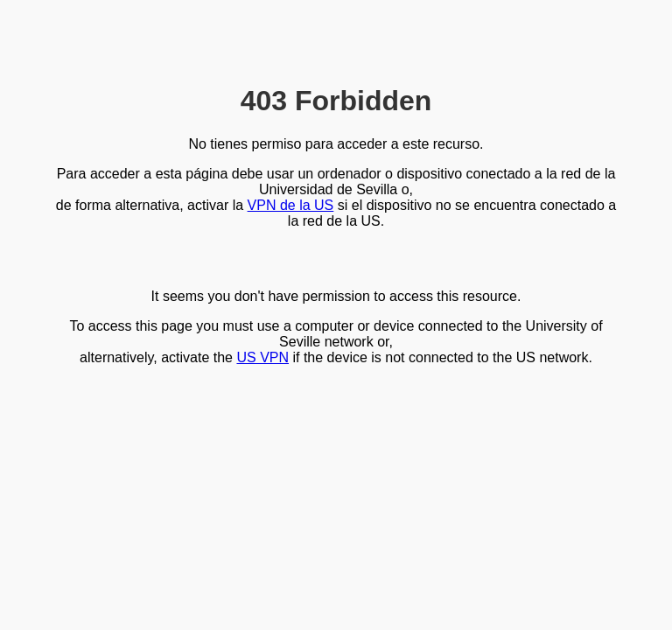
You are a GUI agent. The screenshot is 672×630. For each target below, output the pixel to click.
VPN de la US (291, 205)
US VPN (262, 357)
